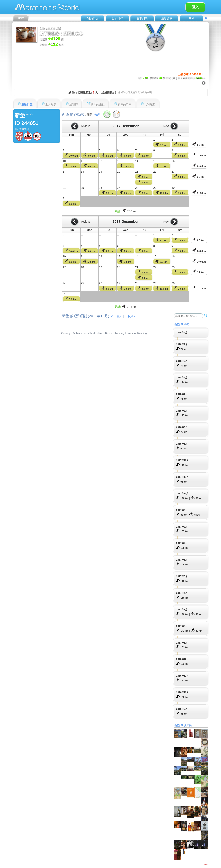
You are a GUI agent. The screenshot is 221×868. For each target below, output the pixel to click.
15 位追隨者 (22, 129)
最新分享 (167, 18)
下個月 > (130, 316)
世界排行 (117, 18)
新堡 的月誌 (182, 324)
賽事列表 (142, 18)
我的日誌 (93, 18)
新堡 (20, 115)
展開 (89, 115)
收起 (97, 115)
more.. (206, 865)
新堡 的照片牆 (183, 725)
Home (21, 18)
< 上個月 (116, 316)
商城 (191, 18)
